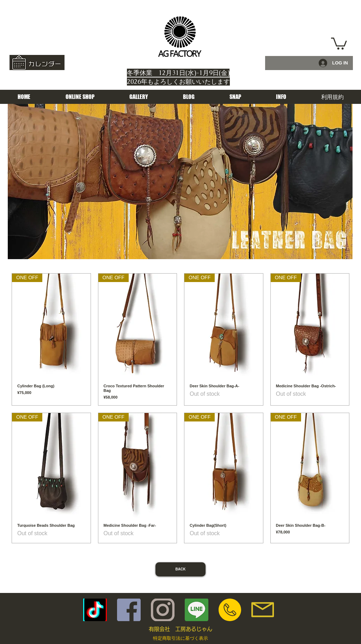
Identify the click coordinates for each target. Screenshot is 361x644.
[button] (339, 43)
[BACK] (180, 569)
